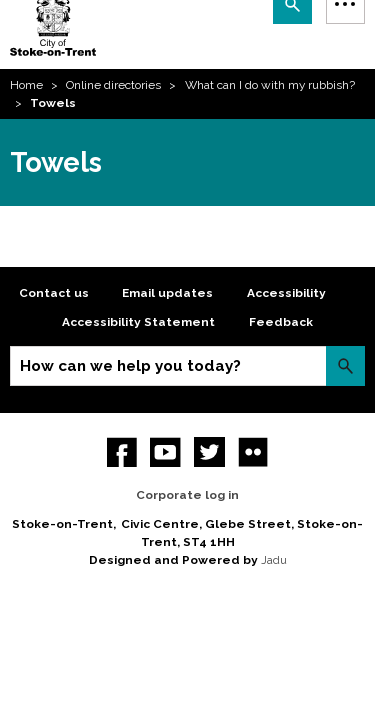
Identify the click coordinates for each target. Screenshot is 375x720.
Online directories (113, 85)
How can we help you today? (130, 366)
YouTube (165, 452)
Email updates (167, 293)
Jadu (274, 560)
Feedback (281, 322)
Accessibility (286, 293)
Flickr (253, 452)
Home (26, 85)
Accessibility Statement (138, 322)
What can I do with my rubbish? (270, 85)
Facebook (122, 452)
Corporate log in (187, 495)
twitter (209, 452)
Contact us (54, 293)
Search (345, 365)
